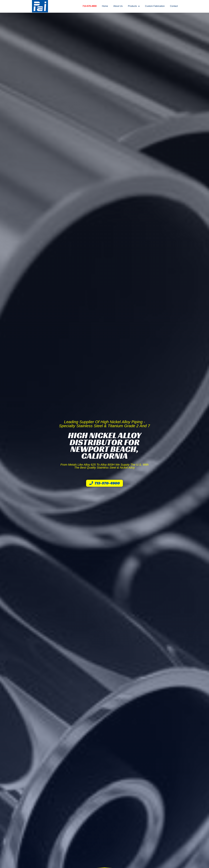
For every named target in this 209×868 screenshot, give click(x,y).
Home (105, 6)
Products (134, 6)
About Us (118, 6)
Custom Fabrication (155, 6)
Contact (174, 6)
